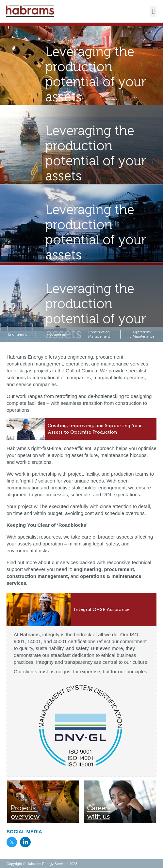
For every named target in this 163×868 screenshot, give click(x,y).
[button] (153, 11)
